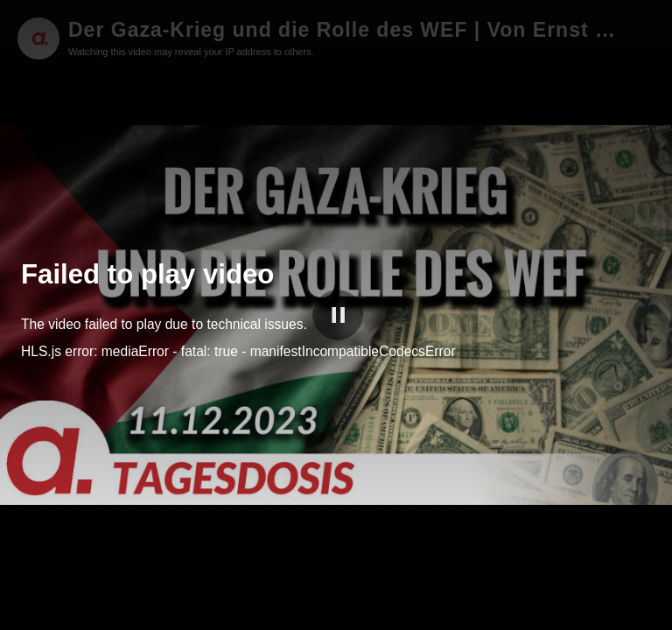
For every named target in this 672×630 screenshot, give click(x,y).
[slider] (336, 595)
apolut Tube (593, 613)
